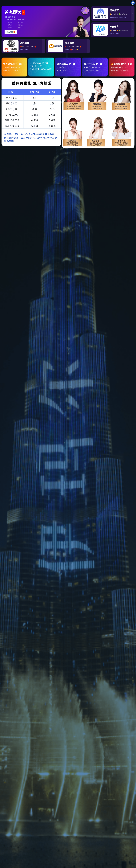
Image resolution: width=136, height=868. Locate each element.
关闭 (133, 3)
